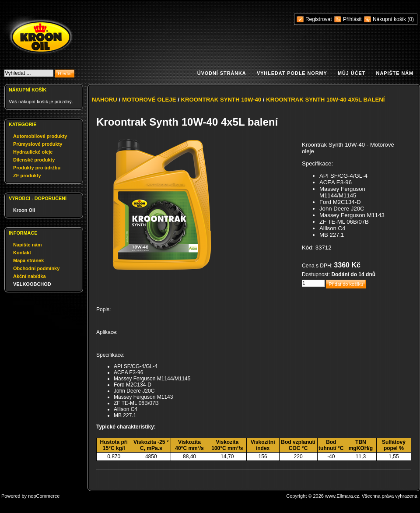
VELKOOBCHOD (32, 284)
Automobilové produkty (40, 136)
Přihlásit (352, 19)
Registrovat (319, 19)
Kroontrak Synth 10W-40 (221, 100)
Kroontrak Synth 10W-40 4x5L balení (325, 100)
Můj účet (352, 73)
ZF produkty (27, 176)
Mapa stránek (28, 260)
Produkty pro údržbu (37, 168)
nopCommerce (44, 496)
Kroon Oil (24, 210)
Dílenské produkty (34, 160)
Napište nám (395, 73)
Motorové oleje (149, 100)
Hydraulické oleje (33, 152)
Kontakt (22, 253)
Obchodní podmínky (36, 268)
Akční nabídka (30, 276)
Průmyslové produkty (38, 144)
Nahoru (105, 100)
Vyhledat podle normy (292, 73)
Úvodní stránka (222, 73)
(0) (411, 19)
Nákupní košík (390, 19)
